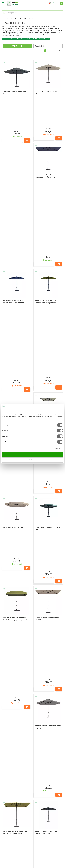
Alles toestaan (32, 454)
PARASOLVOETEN (44, 39)
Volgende (60, 53)
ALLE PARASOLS (7, 39)
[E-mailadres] (32, 817)
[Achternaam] (48, 811)
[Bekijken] (62, 3)
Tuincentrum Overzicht (33, 861)
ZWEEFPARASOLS (19, 39)
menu (3, 3)
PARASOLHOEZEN (32, 39)
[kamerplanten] (32, 13)
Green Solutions (32, 859)
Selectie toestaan (32, 460)
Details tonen (57, 449)
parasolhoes (46, 713)
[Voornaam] (17, 811)
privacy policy (44, 806)
